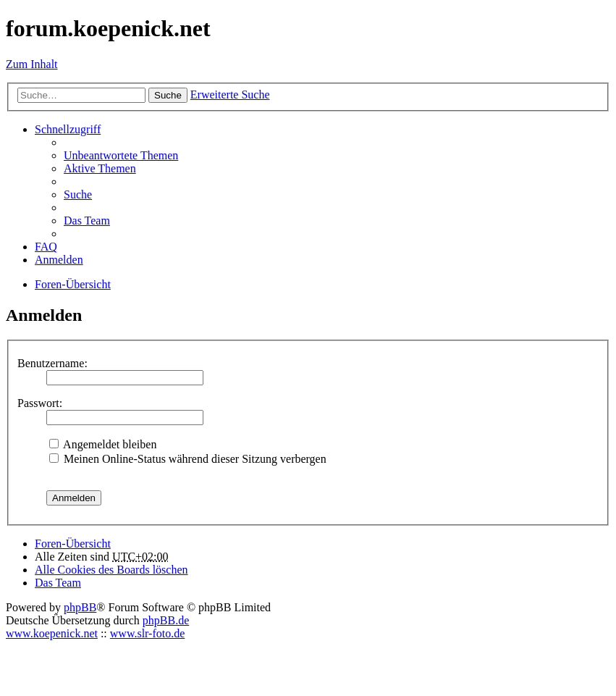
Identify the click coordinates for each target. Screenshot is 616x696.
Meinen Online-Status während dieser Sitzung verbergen (188, 459)
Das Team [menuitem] (87, 221)
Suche (168, 95)
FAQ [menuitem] (46, 247)
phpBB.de (166, 620)
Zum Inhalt (32, 64)
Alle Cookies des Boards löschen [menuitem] (111, 570)
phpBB (80, 607)
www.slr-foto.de (148, 633)
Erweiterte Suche (230, 95)
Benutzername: (52, 363)
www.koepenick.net (52, 633)
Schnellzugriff (68, 129)
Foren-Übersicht (73, 544)
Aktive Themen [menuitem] (100, 168)
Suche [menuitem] (78, 194)
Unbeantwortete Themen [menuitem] (121, 155)
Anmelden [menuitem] (59, 260)
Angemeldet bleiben (103, 444)
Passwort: (40, 403)
